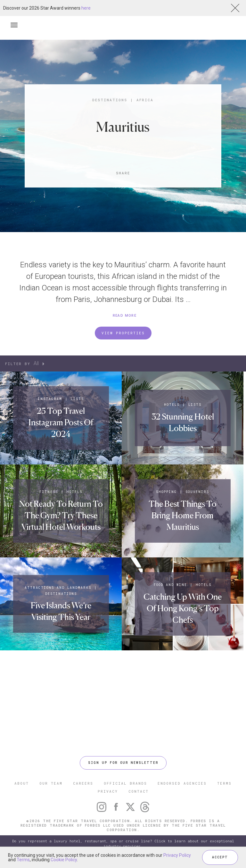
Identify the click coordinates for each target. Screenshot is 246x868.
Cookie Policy (64, 860)
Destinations (110, 100)
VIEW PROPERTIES (123, 333)
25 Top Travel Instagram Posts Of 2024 (61, 422)
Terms (23, 860)
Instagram (50, 399)
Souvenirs (197, 492)
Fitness (49, 492)
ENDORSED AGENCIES (182, 783)
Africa (145, 100)
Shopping (166, 492)
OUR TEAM (51, 783)
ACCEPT (220, 857)
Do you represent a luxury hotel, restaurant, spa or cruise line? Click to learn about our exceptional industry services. (123, 843)
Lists (77, 399)
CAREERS (83, 783)
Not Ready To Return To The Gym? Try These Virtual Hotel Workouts (61, 515)
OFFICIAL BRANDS (125, 783)
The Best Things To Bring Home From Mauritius (183, 515)
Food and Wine (170, 585)
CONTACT (139, 791)
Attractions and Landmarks (58, 588)
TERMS (224, 783)
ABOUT (22, 783)
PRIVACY (108, 791)
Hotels (172, 405)
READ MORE (125, 316)
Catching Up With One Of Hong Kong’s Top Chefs (183, 608)
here (86, 8)
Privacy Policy (177, 855)
